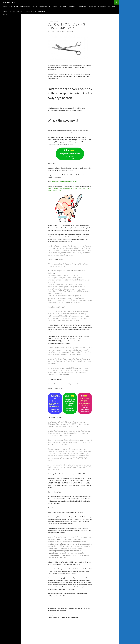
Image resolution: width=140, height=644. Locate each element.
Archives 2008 (43, 7)
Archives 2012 (82, 7)
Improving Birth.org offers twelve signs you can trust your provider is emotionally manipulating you (70, 608)
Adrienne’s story (25, 7)
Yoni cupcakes (42, 11)
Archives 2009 (53, 7)
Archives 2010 (63, 7)
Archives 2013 (92, 7)
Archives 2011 (72, 7)
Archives (34, 7)
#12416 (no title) (7, 7)
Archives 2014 (102, 7)
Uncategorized (53, 21)
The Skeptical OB (9, 2)
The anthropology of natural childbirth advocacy (70, 616)
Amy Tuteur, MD (56, 31)
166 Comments (68, 31)
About (16, 7)
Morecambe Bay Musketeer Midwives (13, 11)
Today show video (31, 11)
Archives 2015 (112, 7)
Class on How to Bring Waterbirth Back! (64, 181)
